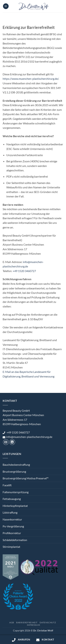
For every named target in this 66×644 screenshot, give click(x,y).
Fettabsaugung (12, 499)
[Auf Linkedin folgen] (12, 442)
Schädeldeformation (15, 540)
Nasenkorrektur (12, 519)
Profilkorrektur (12, 533)
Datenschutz (48, 622)
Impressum (34, 625)
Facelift (7, 485)
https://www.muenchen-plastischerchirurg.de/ (31, 79)
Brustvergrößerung (14, 471)
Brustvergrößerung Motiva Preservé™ (26, 478)
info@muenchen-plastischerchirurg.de (27, 437)
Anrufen (21, 640)
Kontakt (45, 640)
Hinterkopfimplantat (15, 506)
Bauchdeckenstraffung (16, 465)
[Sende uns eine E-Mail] (6, 442)
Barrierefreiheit (27, 622)
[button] (6, 6)
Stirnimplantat (11, 547)
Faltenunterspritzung (16, 492)
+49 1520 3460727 (24, 271)
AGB (12, 622)
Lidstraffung (10, 512)
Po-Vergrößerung (13, 526)
